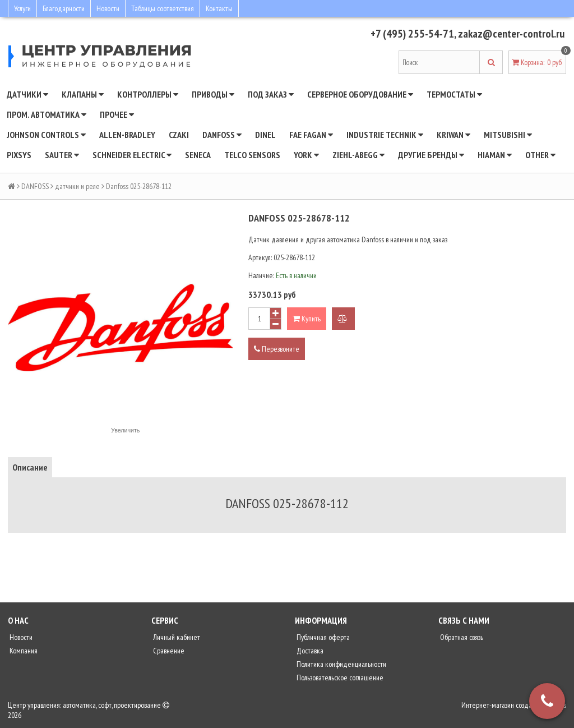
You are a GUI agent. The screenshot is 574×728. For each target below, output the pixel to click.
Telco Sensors (252, 155)
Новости (108, 8)
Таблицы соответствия (163, 8)
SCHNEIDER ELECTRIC (132, 155)
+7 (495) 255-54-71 (412, 34)
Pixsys (19, 155)
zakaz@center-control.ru (511, 34)
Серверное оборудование (360, 94)
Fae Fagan (311, 135)
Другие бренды (431, 155)
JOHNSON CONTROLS (46, 135)
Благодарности (64, 8)
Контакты (219, 8)
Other (540, 155)
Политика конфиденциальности (341, 664)
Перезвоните (277, 349)
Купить (307, 319)
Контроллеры (148, 94)
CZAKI (179, 135)
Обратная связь (461, 637)
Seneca (198, 155)
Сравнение (168, 651)
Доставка (309, 651)
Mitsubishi (508, 135)
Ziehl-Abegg (358, 155)
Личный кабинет (176, 637)
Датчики (27, 94)
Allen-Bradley (127, 135)
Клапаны (83, 94)
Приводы (213, 94)
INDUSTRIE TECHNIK (385, 135)
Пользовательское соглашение (339, 678)
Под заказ (271, 94)
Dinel (265, 135)
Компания (23, 651)
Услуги (22, 8)
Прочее (117, 114)
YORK (306, 155)
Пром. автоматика (47, 114)
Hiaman (495, 155)
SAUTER (62, 155)
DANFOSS (222, 135)
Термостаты (454, 94)
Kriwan (453, 135)
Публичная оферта (322, 637)
